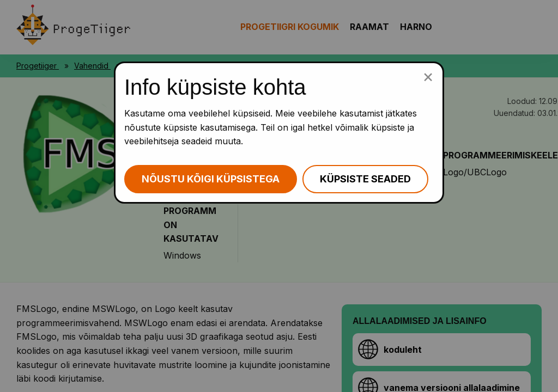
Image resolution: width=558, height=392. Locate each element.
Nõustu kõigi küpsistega (211, 179)
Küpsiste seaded (365, 179)
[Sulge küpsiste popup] (428, 76)
